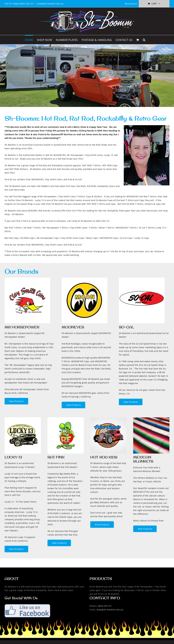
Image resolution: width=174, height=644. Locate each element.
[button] (144, 40)
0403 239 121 (105, 606)
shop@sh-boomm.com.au (50, 4)
